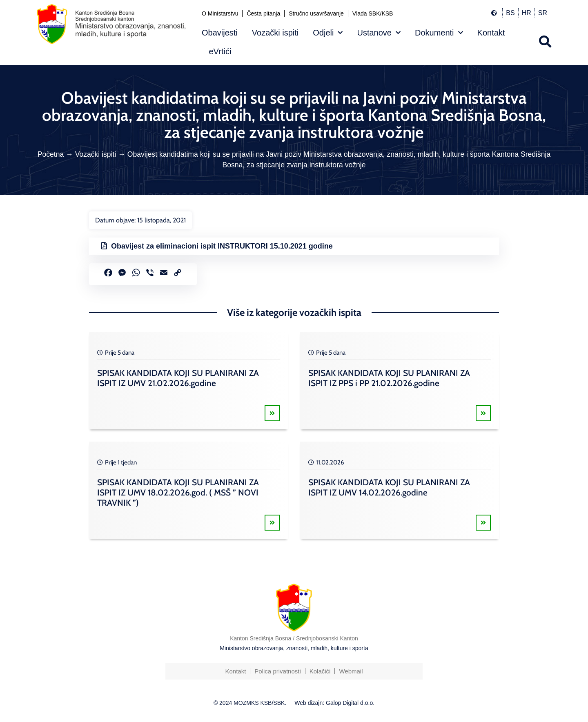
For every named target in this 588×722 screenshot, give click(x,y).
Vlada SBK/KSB (373, 13)
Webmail (351, 671)
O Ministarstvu (220, 13)
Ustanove (379, 33)
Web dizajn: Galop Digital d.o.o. (334, 703)
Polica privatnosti (277, 671)
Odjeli (328, 33)
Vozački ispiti (275, 33)
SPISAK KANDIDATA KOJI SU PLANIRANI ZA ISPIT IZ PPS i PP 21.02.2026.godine (389, 378)
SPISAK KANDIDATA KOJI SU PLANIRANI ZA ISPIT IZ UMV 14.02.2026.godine (389, 487)
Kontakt (491, 33)
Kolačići (320, 671)
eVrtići (220, 51)
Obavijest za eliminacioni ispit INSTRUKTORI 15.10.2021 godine (222, 246)
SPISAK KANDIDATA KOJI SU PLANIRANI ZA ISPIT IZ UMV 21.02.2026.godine (178, 378)
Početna (51, 154)
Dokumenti (439, 33)
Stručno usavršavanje (316, 13)
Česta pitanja (263, 13)
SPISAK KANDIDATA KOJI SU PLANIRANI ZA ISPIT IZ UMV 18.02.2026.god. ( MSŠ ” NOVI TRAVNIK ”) (178, 492)
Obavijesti (220, 33)
